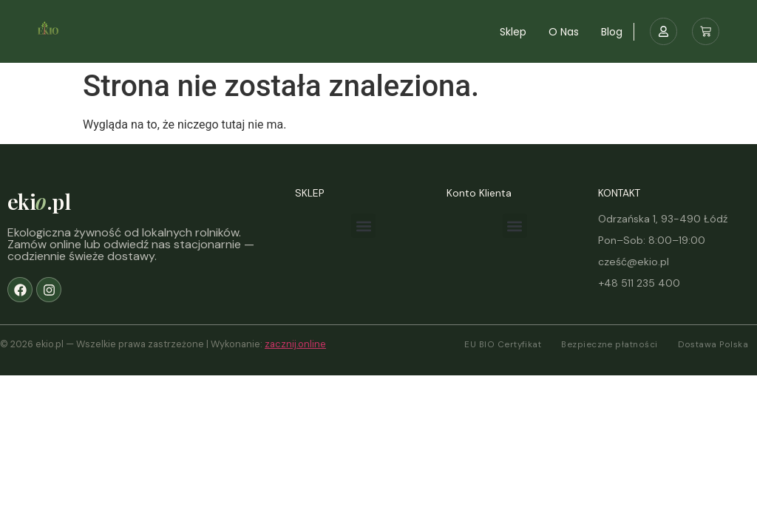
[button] (363, 226)
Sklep (513, 32)
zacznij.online (295, 344)
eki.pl (39, 201)
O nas (564, 32)
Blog (612, 32)
